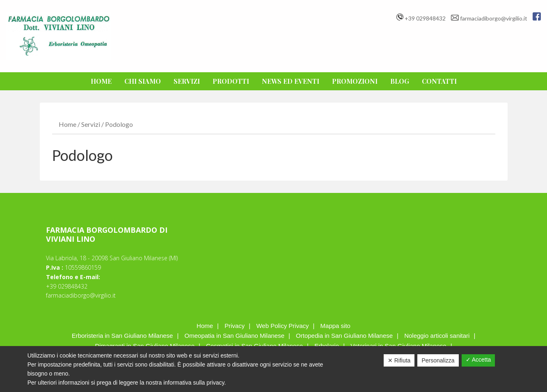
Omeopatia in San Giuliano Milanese (235, 336)
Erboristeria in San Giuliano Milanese (122, 336)
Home (68, 124)
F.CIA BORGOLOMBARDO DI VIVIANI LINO (59, 36)
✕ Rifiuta (399, 360)
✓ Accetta (478, 360)
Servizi (91, 124)
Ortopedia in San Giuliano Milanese (344, 336)
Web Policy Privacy (282, 326)
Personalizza (438, 360)
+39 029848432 (425, 18)
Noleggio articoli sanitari (437, 336)
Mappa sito (335, 326)
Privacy (235, 326)
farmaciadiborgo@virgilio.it (494, 18)
